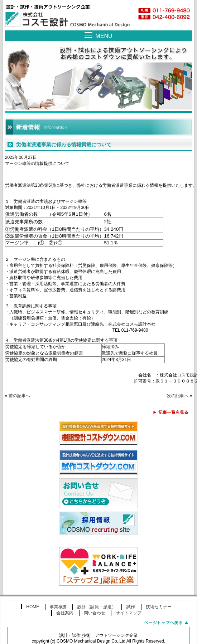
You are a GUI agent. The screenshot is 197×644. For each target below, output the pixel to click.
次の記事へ (178, 401)
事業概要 (58, 612)
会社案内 (65, 618)
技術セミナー (159, 612)
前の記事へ (19, 401)
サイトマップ (129, 618)
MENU (104, 36)
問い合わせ (95, 618)
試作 (131, 612)
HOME (33, 612)
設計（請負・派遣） (97, 612)
